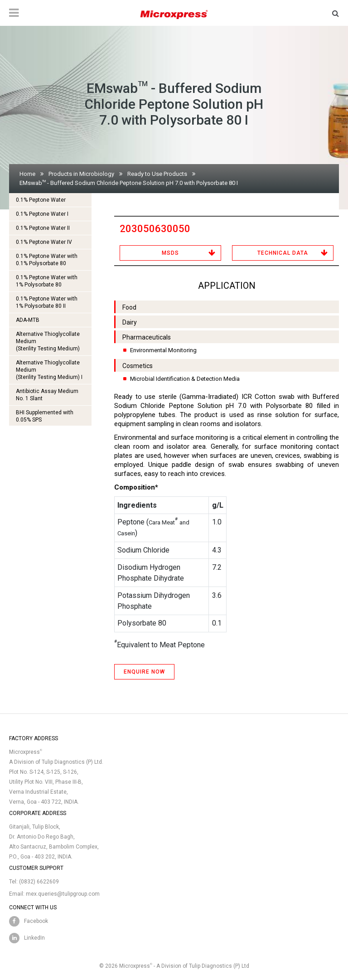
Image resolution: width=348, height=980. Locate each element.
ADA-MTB (28, 320)
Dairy (130, 322)
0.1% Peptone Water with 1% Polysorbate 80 (47, 281)
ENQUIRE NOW (144, 672)
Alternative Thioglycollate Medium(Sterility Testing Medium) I (49, 370)
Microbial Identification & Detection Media (185, 379)
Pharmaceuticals (147, 337)
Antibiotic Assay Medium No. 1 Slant (47, 395)
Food (129, 307)
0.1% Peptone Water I (42, 214)
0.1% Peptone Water (41, 200)
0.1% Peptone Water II (43, 228)
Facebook (36, 921)
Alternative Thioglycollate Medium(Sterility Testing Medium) (48, 341)
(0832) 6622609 (39, 882)
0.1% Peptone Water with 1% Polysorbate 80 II (47, 302)
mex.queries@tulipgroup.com (63, 894)
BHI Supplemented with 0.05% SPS (45, 416)
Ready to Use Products (157, 174)
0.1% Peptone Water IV (44, 242)
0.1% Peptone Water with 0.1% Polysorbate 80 (47, 260)
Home (27, 174)
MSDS (170, 253)
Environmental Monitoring (163, 350)
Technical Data (283, 253)
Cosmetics (138, 366)
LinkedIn (34, 938)
